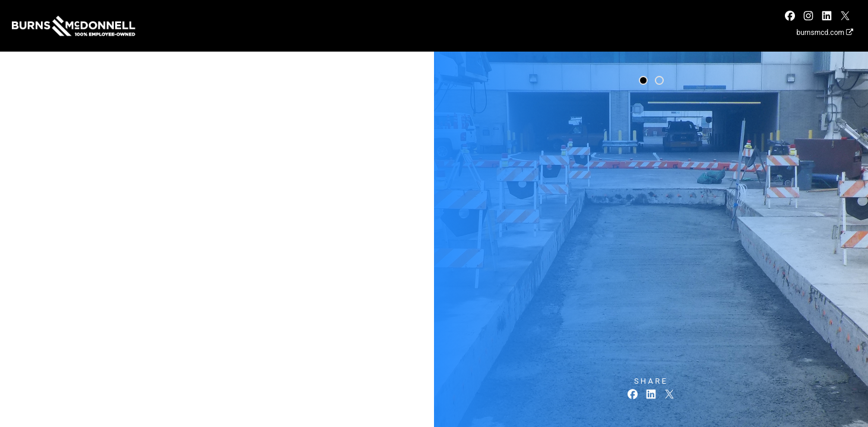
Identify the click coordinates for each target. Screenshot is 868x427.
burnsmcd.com (825, 33)
